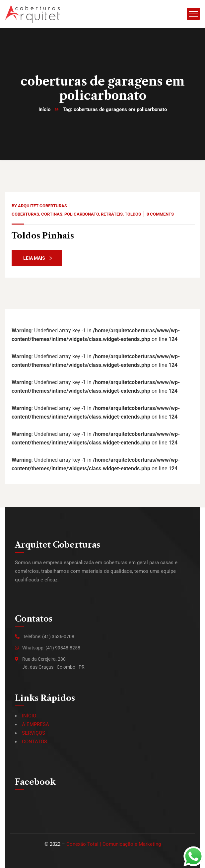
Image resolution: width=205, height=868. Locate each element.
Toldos (133, 214)
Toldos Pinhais (43, 236)
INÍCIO (29, 716)
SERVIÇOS (34, 733)
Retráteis (112, 214)
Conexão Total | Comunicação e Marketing (114, 844)
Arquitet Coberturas (42, 206)
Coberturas (25, 214)
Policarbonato (82, 214)
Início (44, 109)
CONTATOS (34, 742)
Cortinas (52, 214)
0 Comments (160, 214)
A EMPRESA (35, 724)
